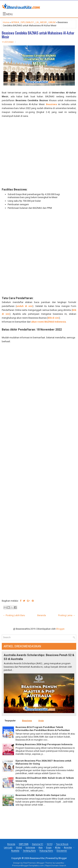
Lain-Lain (8, 847)
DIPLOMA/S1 (27, 22)
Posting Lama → (67, 615)
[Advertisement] (39, 153)
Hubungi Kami (46, 851)
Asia (41, 847)
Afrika (58, 847)
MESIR (43, 22)
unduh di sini (24, 306)
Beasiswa (51, 104)
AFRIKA (15, 22)
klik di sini (53, 318)
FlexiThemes (29, 863)
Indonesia (30, 847)
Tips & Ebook (62, 844)
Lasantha (60, 863)
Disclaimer (62, 851)
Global (19, 847)
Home (6, 22)
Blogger (60, 629)
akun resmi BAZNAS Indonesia (49, 322)
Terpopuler (10, 721)
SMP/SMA (24, 844)
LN (37, 22)
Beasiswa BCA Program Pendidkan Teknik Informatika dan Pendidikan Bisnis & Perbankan (43, 729)
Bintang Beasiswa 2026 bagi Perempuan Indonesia (44, 744)
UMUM (52, 22)
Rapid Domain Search (56, 866)
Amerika (68, 847)
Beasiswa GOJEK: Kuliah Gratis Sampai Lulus (41, 795)
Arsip (41, 721)
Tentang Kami (29, 851)
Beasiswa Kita (37, 858)
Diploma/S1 (38, 844)
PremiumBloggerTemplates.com (28, 866)
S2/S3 (50, 844)
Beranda (42, 615)
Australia (15, 851)
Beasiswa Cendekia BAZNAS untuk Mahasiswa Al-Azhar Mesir (38, 35)
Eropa (49, 847)
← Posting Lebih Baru (14, 615)
